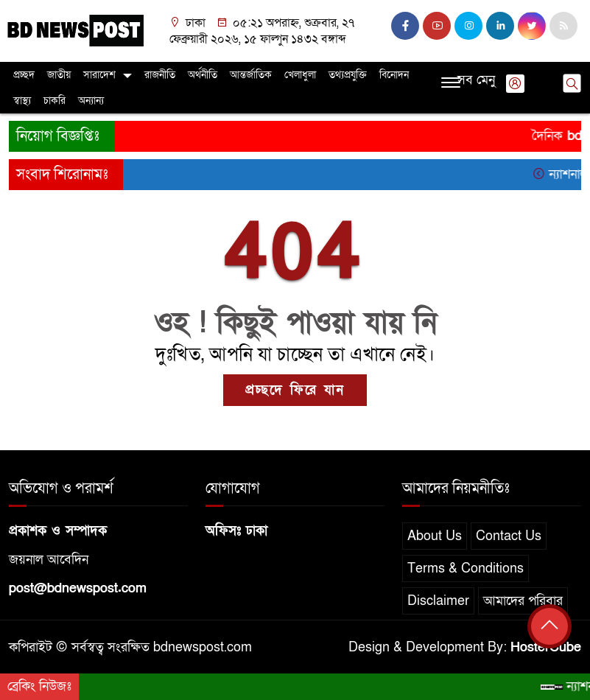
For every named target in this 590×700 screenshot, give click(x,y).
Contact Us (509, 536)
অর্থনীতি (203, 75)
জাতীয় (59, 75)
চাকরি (55, 101)
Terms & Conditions (466, 568)
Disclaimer (438, 601)
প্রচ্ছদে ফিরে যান (295, 390)
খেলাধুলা (300, 75)
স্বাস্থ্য (22, 101)
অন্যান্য (91, 101)
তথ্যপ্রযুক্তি (348, 75)
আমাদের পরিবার (523, 601)
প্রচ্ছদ (24, 75)
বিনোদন (394, 75)
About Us (435, 536)
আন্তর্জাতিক (251, 75)
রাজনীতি (160, 75)
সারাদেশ (99, 75)
